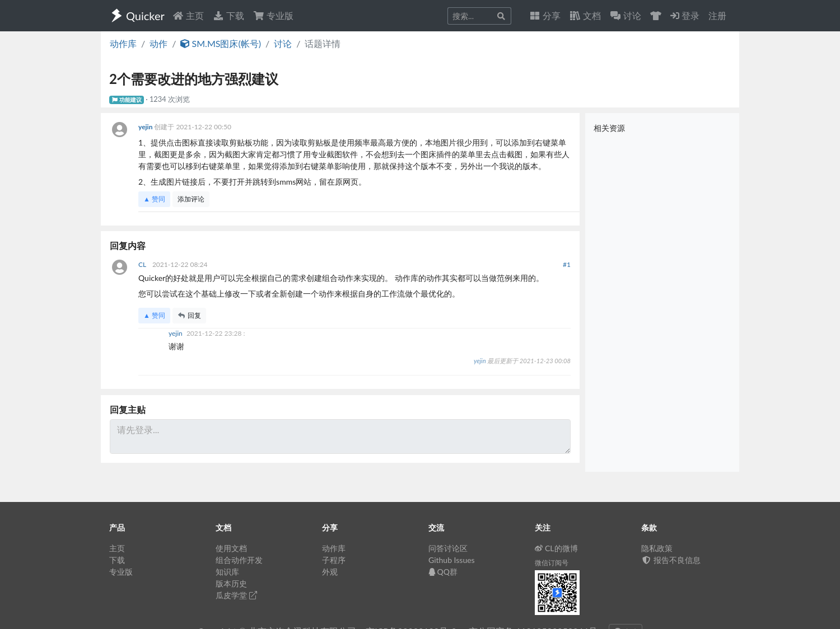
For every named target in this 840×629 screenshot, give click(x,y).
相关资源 (609, 128)
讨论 (283, 43)
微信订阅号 (552, 563)
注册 (717, 15)
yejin (146, 127)
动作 (158, 43)
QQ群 (443, 572)
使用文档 (231, 548)
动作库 (123, 43)
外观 (330, 572)
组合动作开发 (239, 560)
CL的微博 (556, 548)
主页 (188, 15)
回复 (189, 315)
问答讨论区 (448, 548)
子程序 (334, 560)
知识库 (227, 572)
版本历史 (231, 583)
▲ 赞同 (154, 199)
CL (143, 264)
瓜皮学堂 (236, 595)
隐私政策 (657, 548)
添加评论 (191, 199)
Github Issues (452, 560)
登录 (685, 15)
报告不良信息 (671, 560)
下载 (228, 15)
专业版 (273, 15)
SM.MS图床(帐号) (221, 43)
